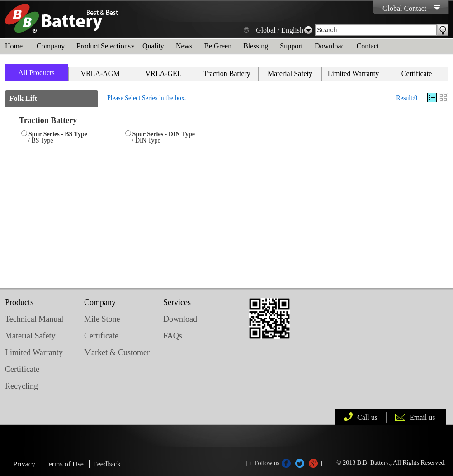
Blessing (256, 46)
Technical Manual (34, 319)
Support (291, 46)
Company (51, 46)
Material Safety (290, 74)
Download (330, 46)
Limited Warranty (354, 74)
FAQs (173, 336)
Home (14, 46)
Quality (153, 46)
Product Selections (104, 46)
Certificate (417, 74)
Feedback (107, 464)
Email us (422, 417)
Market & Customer (117, 352)
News (184, 46)
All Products (36, 73)
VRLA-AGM (100, 74)
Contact (368, 46)
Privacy (24, 464)
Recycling (21, 386)
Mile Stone (102, 319)
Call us (367, 417)
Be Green (218, 46)
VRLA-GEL (164, 74)
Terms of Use (64, 464)
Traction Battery (227, 74)
